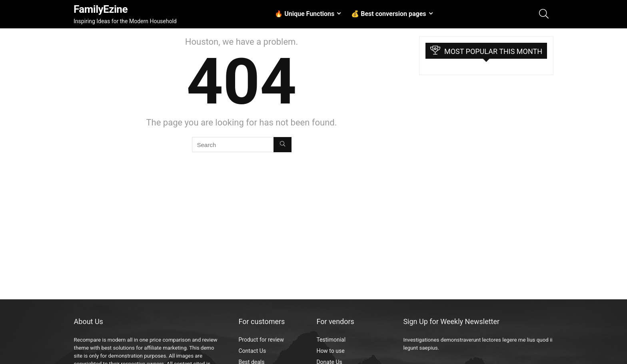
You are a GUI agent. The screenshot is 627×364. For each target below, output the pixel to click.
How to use (330, 351)
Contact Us (252, 351)
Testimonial (331, 340)
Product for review (261, 340)
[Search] (283, 145)
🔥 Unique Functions (305, 14)
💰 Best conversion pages (388, 14)
